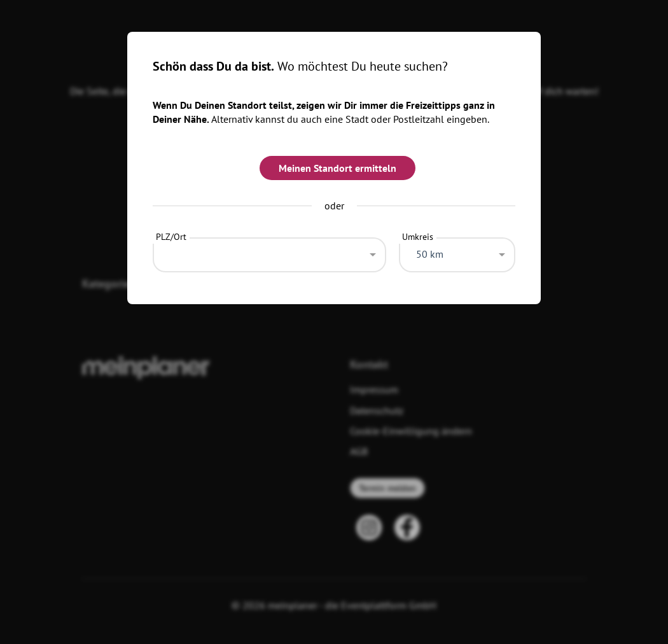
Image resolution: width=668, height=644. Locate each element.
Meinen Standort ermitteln (337, 168)
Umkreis (418, 237)
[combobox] (269, 251)
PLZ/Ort (171, 237)
